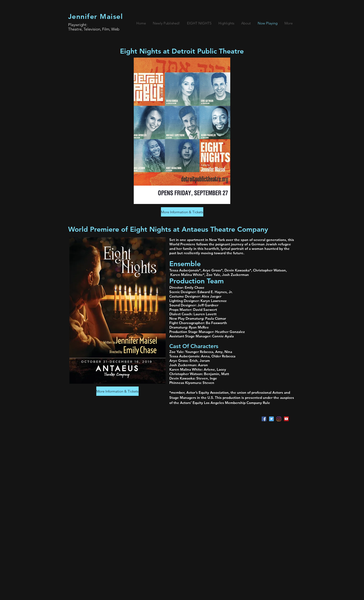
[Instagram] (279, 419)
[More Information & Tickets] (182, 212)
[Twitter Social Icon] (271, 419)
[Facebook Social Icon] (264, 419)
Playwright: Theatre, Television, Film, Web (94, 27)
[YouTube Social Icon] (286, 419)
